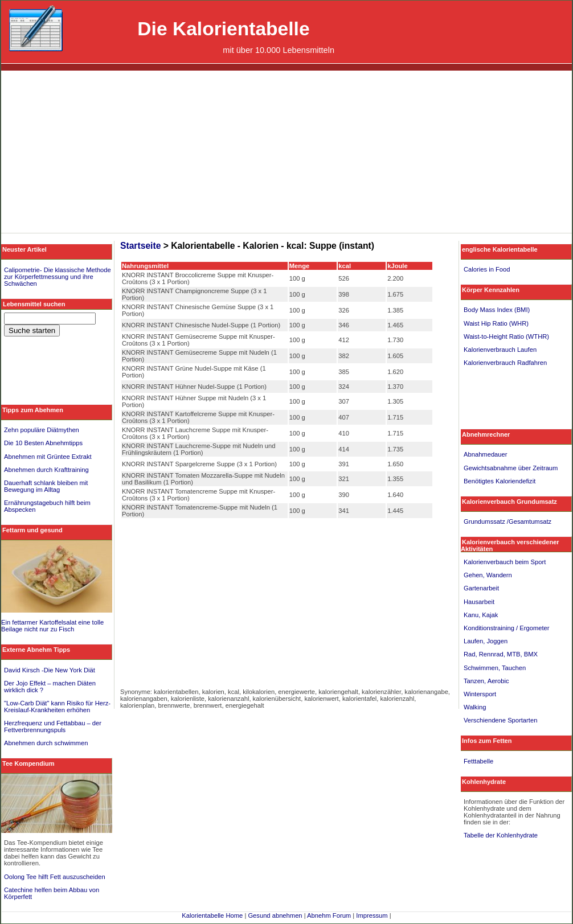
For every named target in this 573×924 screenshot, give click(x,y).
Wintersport (480, 694)
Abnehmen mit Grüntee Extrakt (48, 457)
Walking (475, 707)
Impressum (372, 915)
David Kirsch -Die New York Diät (50, 670)
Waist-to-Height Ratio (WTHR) (506, 336)
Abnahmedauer (486, 454)
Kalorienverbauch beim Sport (505, 562)
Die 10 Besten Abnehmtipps (43, 443)
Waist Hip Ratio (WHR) (496, 323)
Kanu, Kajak (481, 615)
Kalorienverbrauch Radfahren (505, 363)
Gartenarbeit (481, 588)
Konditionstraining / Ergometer (507, 628)
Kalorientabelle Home (212, 915)
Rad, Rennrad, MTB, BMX (501, 654)
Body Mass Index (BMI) (497, 310)
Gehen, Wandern (488, 575)
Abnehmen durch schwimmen (46, 743)
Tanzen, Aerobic (486, 681)
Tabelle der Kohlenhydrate (501, 835)
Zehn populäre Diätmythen (42, 430)
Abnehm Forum (329, 915)
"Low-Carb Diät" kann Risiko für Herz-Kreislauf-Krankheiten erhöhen (57, 707)
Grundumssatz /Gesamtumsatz (507, 521)
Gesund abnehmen (275, 915)
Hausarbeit (479, 602)
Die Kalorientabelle (223, 29)
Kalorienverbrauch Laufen (500, 350)
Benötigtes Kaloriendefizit (500, 481)
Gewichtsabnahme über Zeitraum (511, 468)
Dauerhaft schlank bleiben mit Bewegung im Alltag (46, 486)
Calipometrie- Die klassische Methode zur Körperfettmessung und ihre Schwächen (58, 277)
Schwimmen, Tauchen (495, 668)
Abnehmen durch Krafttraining (46, 470)
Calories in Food (487, 269)
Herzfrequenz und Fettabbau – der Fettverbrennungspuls (53, 726)
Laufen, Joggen (486, 641)
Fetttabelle (478, 761)
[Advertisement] (287, 153)
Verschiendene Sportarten (500, 720)
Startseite (140, 246)
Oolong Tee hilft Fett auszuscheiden (55, 877)
